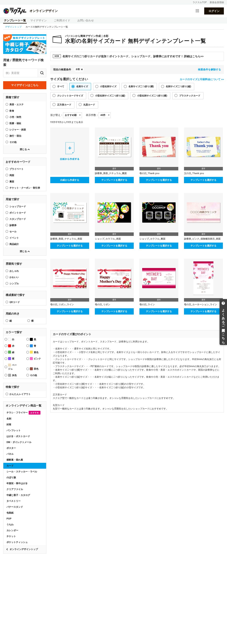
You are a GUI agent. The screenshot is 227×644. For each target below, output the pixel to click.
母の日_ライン (147, 305)
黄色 (34, 352)
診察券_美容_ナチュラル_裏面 (111, 173)
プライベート (16, 169)
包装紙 (10, 513)
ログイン (214, 11)
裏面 (12, 182)
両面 (12, 175)
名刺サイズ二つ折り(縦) (178, 86)
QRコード (15, 302)
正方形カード (64, 105)
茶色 (34, 369)
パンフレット (14, 430)
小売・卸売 (15, 117)
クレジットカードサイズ (70, 96)
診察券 (13, 225)
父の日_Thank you (194, 173)
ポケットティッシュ (17, 542)
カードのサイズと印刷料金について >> (202, 79)
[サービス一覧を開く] (197, 11)
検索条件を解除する (209, 70)
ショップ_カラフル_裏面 (152, 239)
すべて (61, 86)
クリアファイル (15, 489)
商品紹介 (14, 244)
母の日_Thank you (149, 173)
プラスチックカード (190, 96)
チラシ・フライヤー (23, 413)
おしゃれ (14, 271)
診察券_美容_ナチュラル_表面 (66, 239)
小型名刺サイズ (108, 86)
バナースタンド (15, 507)
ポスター (11, 448)
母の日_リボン (103, 305)
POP (9, 519)
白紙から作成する (70, 180)
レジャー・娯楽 (18, 130)
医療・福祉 (15, 123)
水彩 (78, 69)
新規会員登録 (217, 2)
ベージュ (12, 367)
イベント (14, 238)
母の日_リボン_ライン (62, 305)
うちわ (10, 525)
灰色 (12, 375)
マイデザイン (38, 20)
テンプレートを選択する (114, 180)
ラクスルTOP (200, 2)
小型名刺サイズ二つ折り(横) (152, 96)
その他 (13, 142)
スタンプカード (18, 219)
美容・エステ (16, 105)
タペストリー (14, 501)
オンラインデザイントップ (24, 549)
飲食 (12, 111)
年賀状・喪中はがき (17, 483)
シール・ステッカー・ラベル (22, 472)
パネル (10, 454)
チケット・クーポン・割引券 (25, 188)
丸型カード (89, 105)
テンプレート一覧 (15, 20)
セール (13, 232)
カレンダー (12, 530)
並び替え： (57, 115)
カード (10, 466)
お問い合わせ (86, 20)
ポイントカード (18, 213)
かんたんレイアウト (20, 394)
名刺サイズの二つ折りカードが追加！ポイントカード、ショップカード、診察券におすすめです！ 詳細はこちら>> (128, 56)
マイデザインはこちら (25, 85)
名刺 (9, 419)
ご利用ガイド (62, 20)
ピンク (35, 359)
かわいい (14, 277)
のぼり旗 (11, 478)
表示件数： (92, 115)
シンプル (14, 284)
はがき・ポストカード (18, 436)
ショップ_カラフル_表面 (108, 239)
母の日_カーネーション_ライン (200, 305)
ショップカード (18, 206)
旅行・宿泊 (15, 136)
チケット (11, 536)
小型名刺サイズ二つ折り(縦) (110, 96)
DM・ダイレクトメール (19, 442)
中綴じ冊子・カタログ (18, 495)
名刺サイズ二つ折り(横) (141, 86)
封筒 (9, 425)
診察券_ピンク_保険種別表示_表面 (202, 239)
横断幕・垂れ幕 (15, 460)
